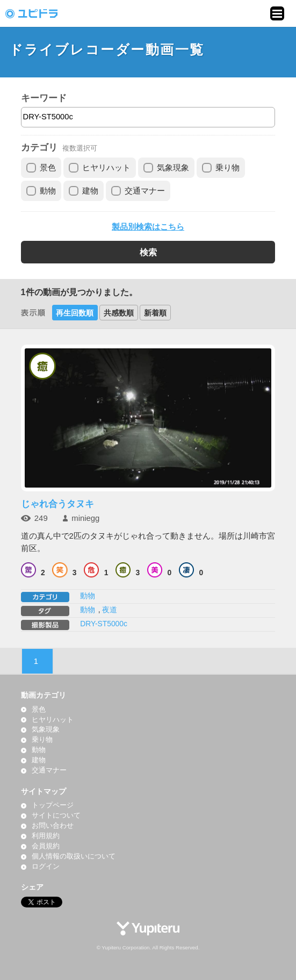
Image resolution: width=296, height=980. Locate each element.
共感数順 (119, 313)
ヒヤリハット (106, 168)
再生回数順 (75, 313)
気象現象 (173, 168)
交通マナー (145, 191)
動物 (48, 191)
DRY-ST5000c (104, 624)
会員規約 (46, 846)
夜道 (110, 610)
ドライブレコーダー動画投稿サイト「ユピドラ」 (43, 13)
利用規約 (46, 836)
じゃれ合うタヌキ (57, 504)
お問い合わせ (53, 826)
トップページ (53, 805)
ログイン (46, 867)
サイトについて (56, 816)
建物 (90, 191)
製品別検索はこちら (148, 227)
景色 (48, 168)
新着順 (155, 313)
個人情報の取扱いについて (74, 856)
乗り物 (228, 168)
